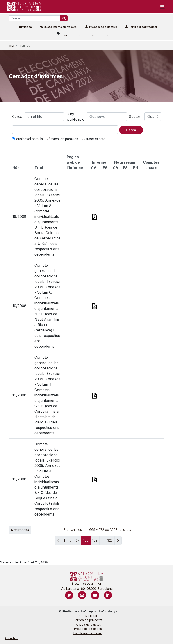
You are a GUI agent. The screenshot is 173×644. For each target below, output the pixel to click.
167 (78, 542)
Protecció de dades (88, 629)
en (94, 35)
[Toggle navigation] (162, 7)
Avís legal (90, 616)
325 (111, 542)
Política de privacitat (88, 620)
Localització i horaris (88, 633)
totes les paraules (62, 139)
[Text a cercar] (65, 130)
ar (107, 35)
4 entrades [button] (21, 530)
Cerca (17, 117)
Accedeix (11, 638)
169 (96, 542)
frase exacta (94, 139)
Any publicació (76, 117)
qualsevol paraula (27, 139)
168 (87, 542)
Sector (135, 117)
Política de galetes (88, 625)
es (79, 35)
